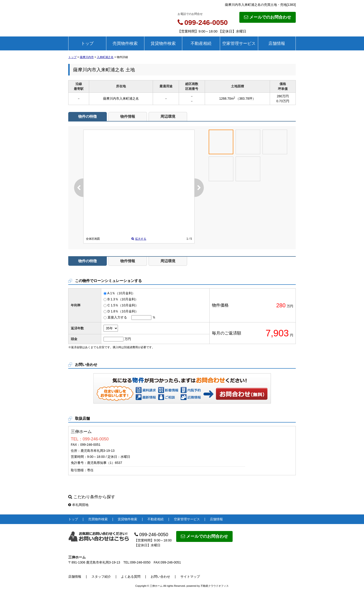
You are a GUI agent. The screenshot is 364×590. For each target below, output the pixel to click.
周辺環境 (168, 116)
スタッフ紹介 (101, 577)
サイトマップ (190, 577)
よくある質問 (131, 577)
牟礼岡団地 (78, 505)
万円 (128, 339)
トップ (87, 43)
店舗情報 (277, 43)
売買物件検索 (125, 43)
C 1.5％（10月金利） (123, 305)
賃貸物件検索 (163, 43)
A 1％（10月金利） (121, 293)
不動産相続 (201, 43)
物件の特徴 (88, 116)
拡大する (139, 239)
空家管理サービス (239, 43)
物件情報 (128, 116)
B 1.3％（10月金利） (123, 299)
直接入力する (117, 317)
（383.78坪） (246, 98)
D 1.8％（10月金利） (123, 311)
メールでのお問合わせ (268, 17)
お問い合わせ (242, 394)
